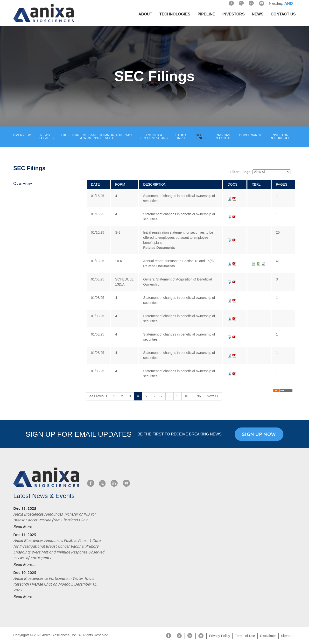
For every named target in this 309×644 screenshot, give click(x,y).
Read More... (24, 527)
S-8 (118, 232)
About (145, 14)
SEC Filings (199, 137)
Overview (22, 135)
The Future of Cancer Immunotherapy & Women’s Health (97, 137)
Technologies (175, 14)
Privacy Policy (220, 636)
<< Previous (98, 396)
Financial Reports (222, 137)
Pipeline (206, 14)
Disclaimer (268, 636)
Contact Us (283, 14)
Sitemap (287, 636)
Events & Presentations (154, 137)
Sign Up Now (259, 434)
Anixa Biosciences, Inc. (59, 635)
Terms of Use (245, 636)
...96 (197, 396)
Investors (233, 14)
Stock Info (181, 137)
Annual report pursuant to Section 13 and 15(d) (178, 261)
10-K (119, 261)
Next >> (213, 396)
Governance (251, 135)
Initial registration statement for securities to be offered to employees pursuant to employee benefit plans (178, 238)
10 (186, 396)
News (258, 14)
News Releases (45, 137)
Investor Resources (280, 137)
